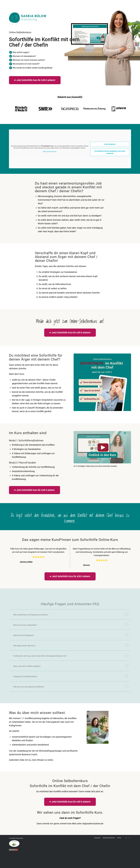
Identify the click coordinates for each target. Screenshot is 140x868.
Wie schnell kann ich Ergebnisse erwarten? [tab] (71, 614)
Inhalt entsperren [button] (110, 144)
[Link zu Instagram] (129, 838)
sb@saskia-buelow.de (93, 824)
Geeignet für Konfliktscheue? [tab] (71, 676)
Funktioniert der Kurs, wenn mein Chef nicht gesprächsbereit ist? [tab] (71, 656)
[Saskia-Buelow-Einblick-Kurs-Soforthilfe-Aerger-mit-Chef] (102, 447)
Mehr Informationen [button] (50, 152)
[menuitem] (97, 838)
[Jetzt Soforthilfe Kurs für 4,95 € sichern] (35, 490)
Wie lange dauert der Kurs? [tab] (71, 645)
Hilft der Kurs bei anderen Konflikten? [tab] (71, 687)
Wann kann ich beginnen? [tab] (71, 635)
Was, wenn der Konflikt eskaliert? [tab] (71, 666)
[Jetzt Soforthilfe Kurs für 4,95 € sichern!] (35, 80)
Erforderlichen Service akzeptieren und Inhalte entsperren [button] (110, 152)
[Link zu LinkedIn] (126, 838)
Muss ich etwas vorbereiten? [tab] (71, 625)
